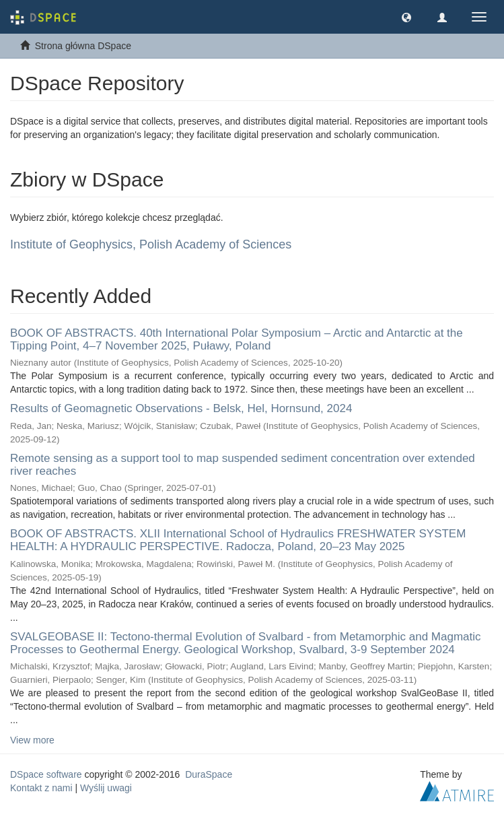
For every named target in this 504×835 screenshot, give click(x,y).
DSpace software (46, 774)
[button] (406, 17)
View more (32, 740)
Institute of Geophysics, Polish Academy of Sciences (151, 244)
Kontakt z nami (41, 788)
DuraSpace (209, 774)
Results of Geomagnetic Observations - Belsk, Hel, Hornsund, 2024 (181, 408)
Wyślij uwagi (106, 788)
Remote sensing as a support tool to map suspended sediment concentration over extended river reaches (243, 465)
